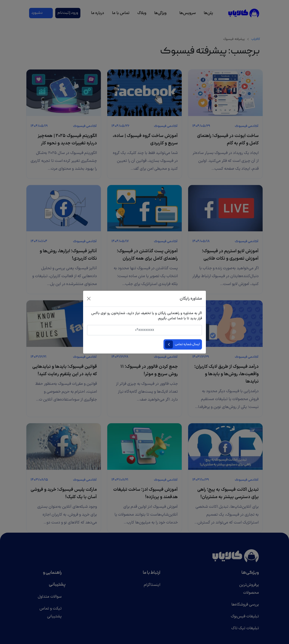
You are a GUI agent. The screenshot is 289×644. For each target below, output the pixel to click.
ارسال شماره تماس (187, 344)
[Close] (89, 299)
